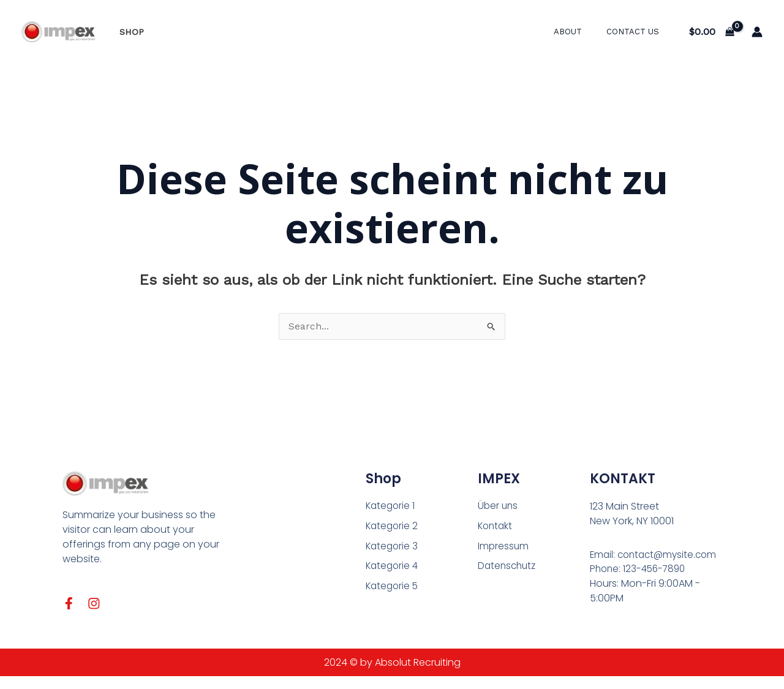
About (581, 32)
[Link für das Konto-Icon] (757, 32)
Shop (128, 32)
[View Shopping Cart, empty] (711, 32)
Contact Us (637, 32)
